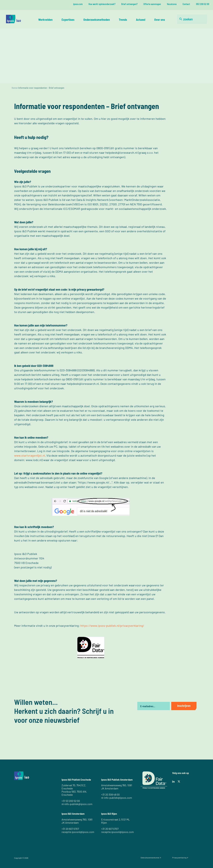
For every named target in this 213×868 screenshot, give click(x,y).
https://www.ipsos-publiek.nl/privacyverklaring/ (112, 626)
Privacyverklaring (179, 858)
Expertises (68, 20)
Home (14, 88)
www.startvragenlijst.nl (30, 455)
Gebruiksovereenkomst (150, 858)
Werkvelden (45, 20)
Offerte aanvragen (152, 4)
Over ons (160, 20)
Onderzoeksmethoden (97, 20)
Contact (186, 4)
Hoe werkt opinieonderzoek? (102, 4)
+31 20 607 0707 (70, 829)
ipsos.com (78, 4)
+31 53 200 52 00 (71, 801)
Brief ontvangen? (129, 4)
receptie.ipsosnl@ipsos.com (78, 832)
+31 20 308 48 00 (110, 794)
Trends (123, 20)
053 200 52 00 (203, 4)
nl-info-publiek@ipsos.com (77, 804)
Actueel (141, 20)
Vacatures (172, 4)
